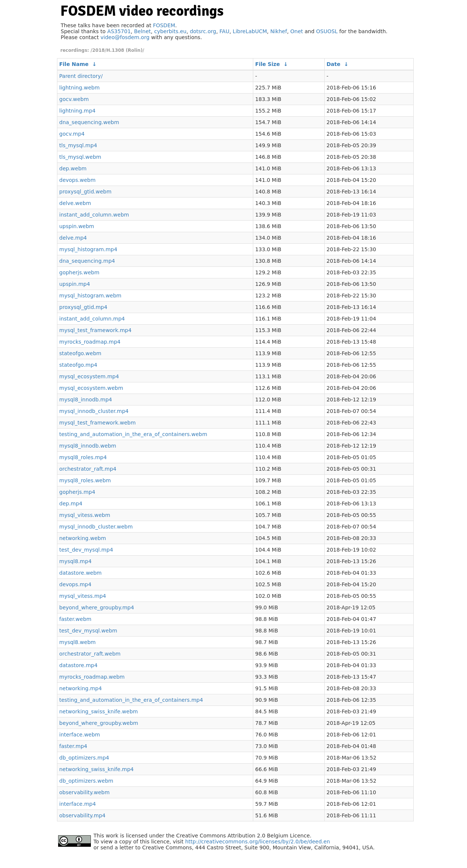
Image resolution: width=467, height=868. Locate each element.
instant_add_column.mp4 (92, 319)
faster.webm (75, 619)
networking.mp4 (80, 688)
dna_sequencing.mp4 (87, 261)
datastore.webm (80, 573)
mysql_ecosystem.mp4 (89, 376)
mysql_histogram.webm (90, 296)
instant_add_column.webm (94, 215)
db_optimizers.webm (86, 781)
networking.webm (83, 538)
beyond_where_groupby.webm (99, 723)
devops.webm (77, 180)
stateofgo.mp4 (78, 365)
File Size (267, 64)
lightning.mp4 (77, 111)
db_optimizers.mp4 (84, 758)
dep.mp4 (71, 504)
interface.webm (80, 735)
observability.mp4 (82, 815)
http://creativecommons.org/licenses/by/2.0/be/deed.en (258, 842)
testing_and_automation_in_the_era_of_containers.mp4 (131, 700)
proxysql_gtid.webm (85, 192)
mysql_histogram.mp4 (88, 249)
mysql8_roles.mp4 (83, 457)
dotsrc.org (203, 31)
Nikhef (279, 31)
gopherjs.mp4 (77, 492)
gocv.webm (74, 99)
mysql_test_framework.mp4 (95, 330)
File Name (74, 64)
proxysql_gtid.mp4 (83, 307)
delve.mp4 (73, 238)
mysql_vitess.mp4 (83, 596)
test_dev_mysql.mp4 (86, 550)
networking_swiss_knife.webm (99, 711)
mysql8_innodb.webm (88, 446)
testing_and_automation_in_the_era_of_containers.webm (133, 434)
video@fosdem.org (125, 37)
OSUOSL (327, 31)
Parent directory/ (81, 76)
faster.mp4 (73, 746)
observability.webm (84, 792)
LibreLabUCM (250, 31)
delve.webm (75, 203)
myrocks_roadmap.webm (92, 677)
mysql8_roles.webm (85, 480)
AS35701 (119, 31)
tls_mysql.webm (80, 157)
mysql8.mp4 (75, 561)
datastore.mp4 (78, 665)
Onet (297, 31)
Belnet (142, 31)
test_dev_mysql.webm (88, 631)
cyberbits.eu (170, 31)
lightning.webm (80, 88)
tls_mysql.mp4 (78, 145)
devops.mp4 (75, 584)
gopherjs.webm (79, 272)
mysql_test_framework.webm (97, 423)
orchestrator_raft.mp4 (88, 469)
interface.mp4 (77, 804)
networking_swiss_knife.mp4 (96, 769)
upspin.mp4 (75, 284)
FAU (224, 31)
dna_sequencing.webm (89, 122)
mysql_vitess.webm (85, 515)
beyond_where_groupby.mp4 (97, 607)
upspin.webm (77, 226)
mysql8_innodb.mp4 (86, 400)
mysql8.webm (77, 642)
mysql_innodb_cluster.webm (96, 527)
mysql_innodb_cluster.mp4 (94, 411)
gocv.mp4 (72, 134)
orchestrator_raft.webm (90, 654)
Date (333, 64)
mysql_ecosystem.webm (91, 388)
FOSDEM (164, 25)
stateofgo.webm (80, 353)
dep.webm (73, 168)
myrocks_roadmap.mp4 (90, 342)
